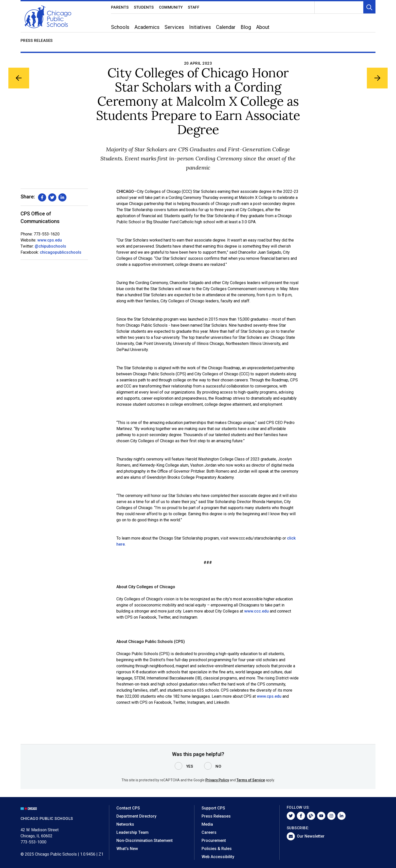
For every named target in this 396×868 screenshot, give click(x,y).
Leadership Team (132, 832)
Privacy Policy (217, 780)
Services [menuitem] (174, 27)
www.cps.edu (50, 240)
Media (207, 824)
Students (144, 7)
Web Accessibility (218, 857)
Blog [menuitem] (246, 27)
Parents (120, 7)
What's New (127, 849)
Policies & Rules (217, 849)
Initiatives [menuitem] (200, 27)
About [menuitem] (263, 27)
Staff (194, 7)
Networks (125, 824)
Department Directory (136, 816)
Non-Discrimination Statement (145, 841)
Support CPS (213, 808)
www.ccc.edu (256, 611)
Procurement (214, 841)
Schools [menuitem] (120, 27)
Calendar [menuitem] (226, 27)
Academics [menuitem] (147, 27)
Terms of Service (251, 780)
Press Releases (37, 41)
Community (171, 7)
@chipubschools (50, 246)
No (218, 766)
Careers (209, 832)
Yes (190, 766)
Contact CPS (128, 808)
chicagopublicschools (61, 252)
